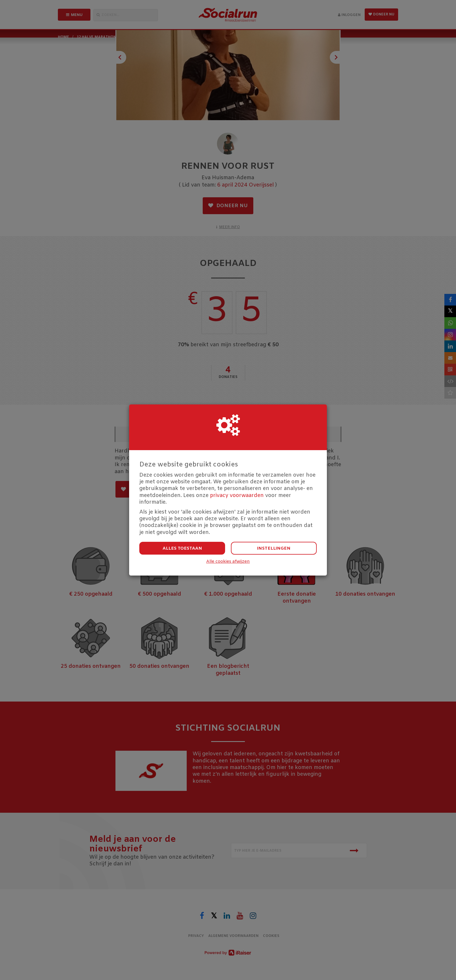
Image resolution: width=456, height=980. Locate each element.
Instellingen (274, 548)
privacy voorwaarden (237, 496)
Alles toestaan (182, 548)
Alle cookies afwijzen (228, 562)
